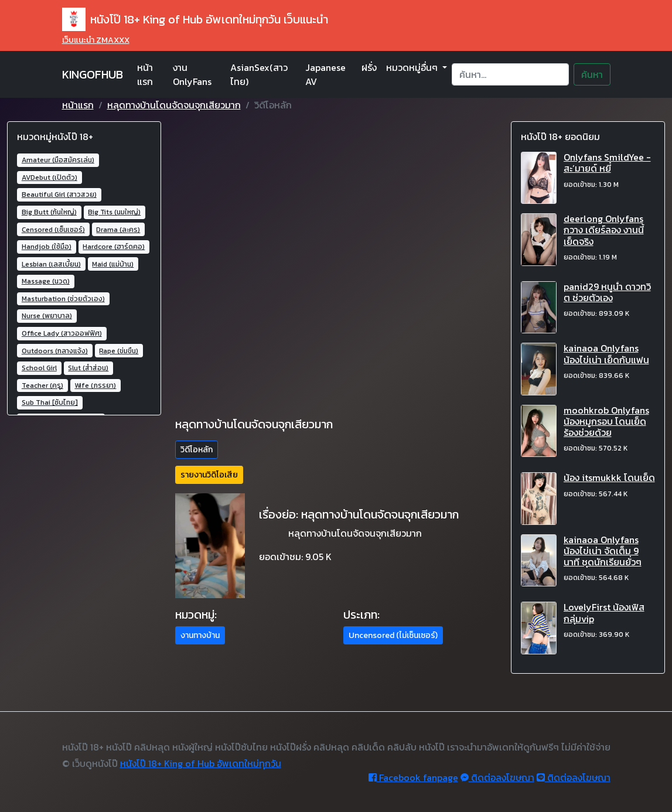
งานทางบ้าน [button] (200, 635)
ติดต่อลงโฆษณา (497, 777)
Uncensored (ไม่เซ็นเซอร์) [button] (393, 635)
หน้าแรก (145, 74)
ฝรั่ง (369, 67)
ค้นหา (592, 74)
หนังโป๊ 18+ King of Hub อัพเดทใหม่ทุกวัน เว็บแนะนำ (195, 19)
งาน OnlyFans (192, 74)
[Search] (510, 74)
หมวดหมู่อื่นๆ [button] (413, 67)
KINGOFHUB (93, 74)
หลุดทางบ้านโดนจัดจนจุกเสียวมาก (174, 105)
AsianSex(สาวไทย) (259, 74)
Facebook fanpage (413, 777)
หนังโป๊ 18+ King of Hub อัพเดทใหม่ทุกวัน (201, 763)
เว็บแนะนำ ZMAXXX (96, 40)
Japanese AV (325, 74)
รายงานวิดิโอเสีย (209, 475)
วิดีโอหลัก (197, 450)
